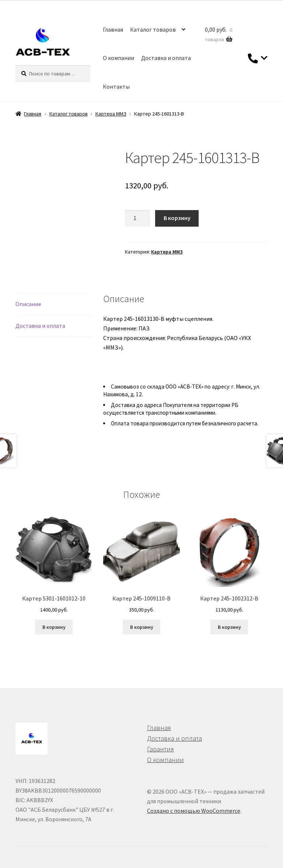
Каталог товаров (153, 29)
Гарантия (160, 749)
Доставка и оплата (166, 58)
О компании (118, 58)
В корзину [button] (54, 627)
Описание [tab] (28, 304)
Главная (113, 29)
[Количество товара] (137, 219)
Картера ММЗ (111, 114)
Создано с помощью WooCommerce (194, 811)
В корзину (177, 218)
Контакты (116, 86)
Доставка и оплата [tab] (40, 326)
